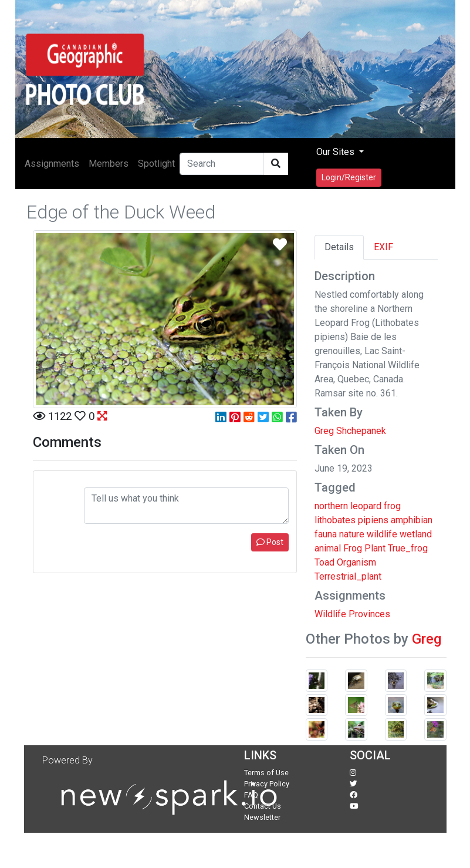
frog (392, 506)
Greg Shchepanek (350, 431)
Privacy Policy (267, 784)
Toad (324, 562)
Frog (353, 548)
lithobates (335, 520)
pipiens (373, 520)
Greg (427, 639)
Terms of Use (266, 773)
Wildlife (330, 614)
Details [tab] (339, 247)
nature (352, 534)
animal (328, 548)
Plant (375, 548)
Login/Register (349, 177)
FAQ (251, 795)
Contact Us (263, 806)
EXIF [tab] (383, 247)
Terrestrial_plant (348, 576)
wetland (416, 534)
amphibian (412, 520)
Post (270, 542)
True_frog (408, 548)
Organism (356, 562)
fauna (326, 534)
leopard (366, 506)
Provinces (369, 614)
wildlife (382, 534)
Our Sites (337, 152)
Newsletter (262, 817)
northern (331, 506)
